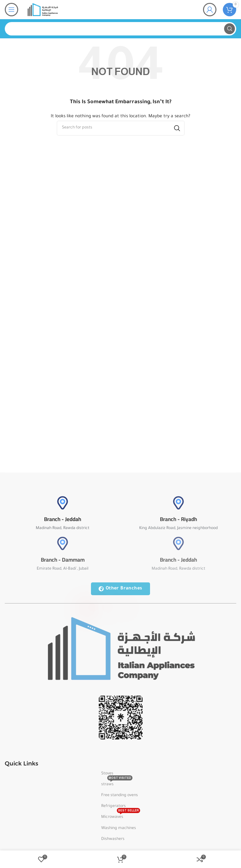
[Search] (120, 29)
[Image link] (120, 649)
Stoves (107, 774)
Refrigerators (113, 806)
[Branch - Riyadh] (178, 503)
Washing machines (119, 828)
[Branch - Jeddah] (63, 503)
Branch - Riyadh (178, 519)
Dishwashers (113, 839)
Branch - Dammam (63, 560)
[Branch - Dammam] (63, 543)
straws (117, 783)
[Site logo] (43, 10)
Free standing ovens (120, 795)
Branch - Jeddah (63, 519)
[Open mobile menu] (11, 10)
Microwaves (121, 816)
